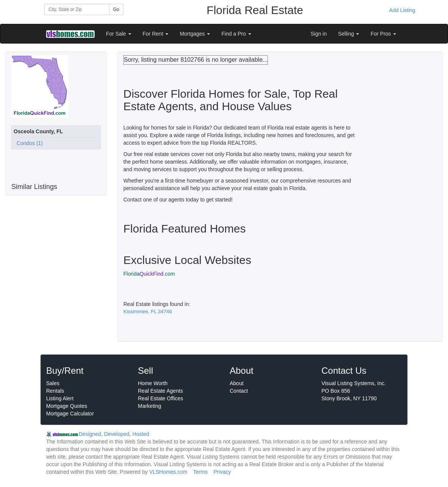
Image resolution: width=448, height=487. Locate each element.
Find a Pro (236, 34)
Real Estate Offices (161, 398)
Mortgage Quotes (67, 406)
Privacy (222, 472)
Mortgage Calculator (70, 414)
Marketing (150, 406)
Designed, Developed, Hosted (114, 434)
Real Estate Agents (161, 391)
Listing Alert (60, 398)
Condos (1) (28, 143)
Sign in (319, 34)
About (237, 383)
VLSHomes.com (168, 472)
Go (116, 9)
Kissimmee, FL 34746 (148, 311)
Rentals (55, 391)
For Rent (156, 34)
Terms (201, 472)
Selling (349, 34)
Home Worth (153, 383)
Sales (53, 383)
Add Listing (402, 10)
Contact (239, 391)
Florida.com (149, 274)
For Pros (383, 34)
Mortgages (195, 34)
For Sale (119, 34)
